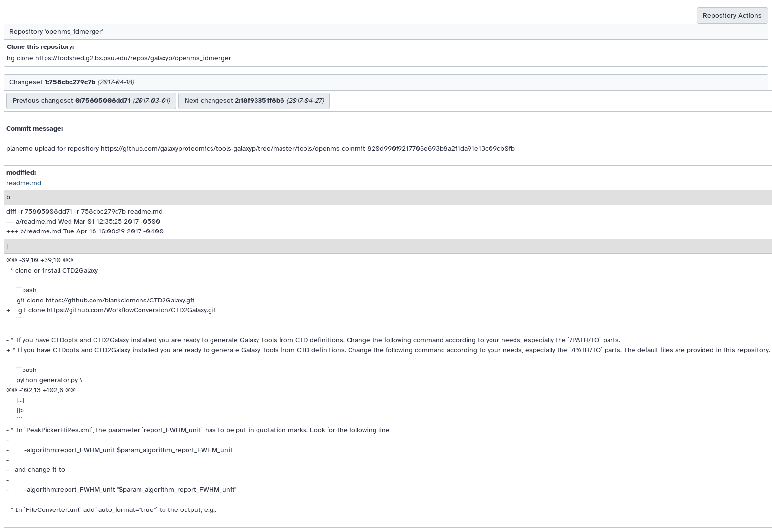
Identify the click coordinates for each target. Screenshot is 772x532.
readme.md (24, 183)
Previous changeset (91, 101)
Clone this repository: (40, 47)
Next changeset (254, 101)
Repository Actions (732, 15)
